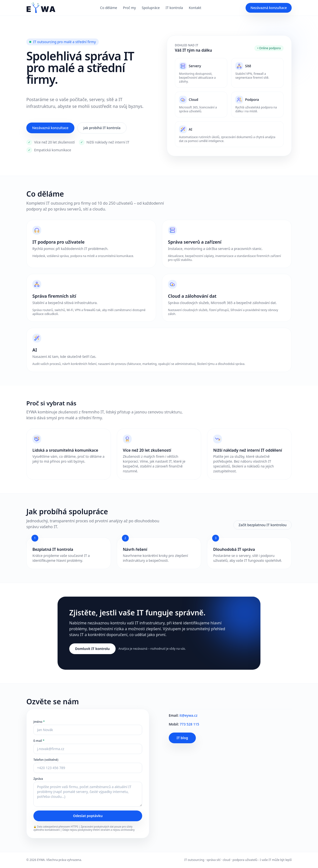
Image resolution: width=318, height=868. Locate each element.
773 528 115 (189, 724)
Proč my (129, 8)
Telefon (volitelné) (46, 760)
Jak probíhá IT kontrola (102, 128)
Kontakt (195, 8)
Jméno (39, 722)
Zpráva (38, 779)
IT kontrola (174, 8)
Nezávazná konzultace (269, 8)
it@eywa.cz (189, 716)
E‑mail (39, 741)
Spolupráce (151, 8)
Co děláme (109, 8)
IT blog (182, 738)
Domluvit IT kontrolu (92, 649)
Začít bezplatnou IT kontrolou (263, 525)
